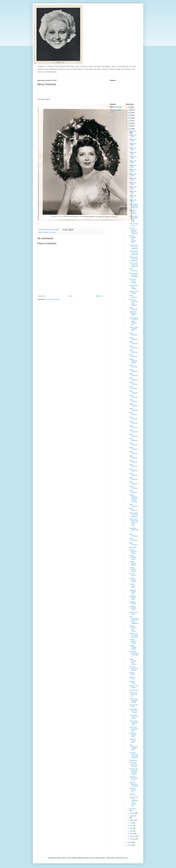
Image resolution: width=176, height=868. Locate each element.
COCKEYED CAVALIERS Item (134, 723)
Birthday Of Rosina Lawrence (133, 212)
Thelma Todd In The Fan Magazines (134, 247)
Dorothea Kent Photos (134, 687)
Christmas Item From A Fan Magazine (133, 302)
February (133, 836)
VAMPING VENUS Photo (133, 592)
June (131, 826)
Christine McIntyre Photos (133, 552)
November (133, 809)
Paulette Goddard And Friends (133, 629)
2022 (130, 107)
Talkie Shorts (133, 760)
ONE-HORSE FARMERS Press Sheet (134, 219)
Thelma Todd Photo (133, 706)
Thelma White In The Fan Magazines (134, 515)
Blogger (125, 858)
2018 (130, 118)
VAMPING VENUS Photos (133, 608)
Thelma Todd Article (133, 613)
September (133, 816)
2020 (130, 113)
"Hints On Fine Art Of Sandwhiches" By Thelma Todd (134, 801)
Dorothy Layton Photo (132, 586)
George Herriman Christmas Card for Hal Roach (134, 498)
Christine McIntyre (133, 575)
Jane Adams (52, 232)
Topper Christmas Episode (133, 361)
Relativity (132, 795)
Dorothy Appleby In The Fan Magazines (134, 231)
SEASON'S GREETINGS (134, 530)
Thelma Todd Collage (133, 292)
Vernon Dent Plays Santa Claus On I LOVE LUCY (134, 522)
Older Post (99, 296)
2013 (130, 842)
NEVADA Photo (132, 674)
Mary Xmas (133, 547)
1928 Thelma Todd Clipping (133, 287)
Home (70, 296)
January (132, 839)
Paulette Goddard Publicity (133, 647)
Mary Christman (133, 544)
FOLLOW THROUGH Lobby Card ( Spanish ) (134, 755)
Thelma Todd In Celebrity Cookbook (134, 635)
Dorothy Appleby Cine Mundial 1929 (133, 239)
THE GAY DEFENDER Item (134, 778)
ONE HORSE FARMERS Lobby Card (134, 206)
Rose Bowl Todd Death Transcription (134, 654)
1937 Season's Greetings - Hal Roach (134, 275)
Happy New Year (133, 136)
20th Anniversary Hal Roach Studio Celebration (134, 620)
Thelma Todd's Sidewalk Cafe (134, 329)
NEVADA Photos (132, 682)
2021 (130, 110)
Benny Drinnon (117, 107)
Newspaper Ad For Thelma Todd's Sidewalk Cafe (134, 321)
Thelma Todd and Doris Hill (133, 695)
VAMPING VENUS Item (133, 790)
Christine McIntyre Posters (133, 580)
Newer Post (42, 296)
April (131, 831)
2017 (130, 121)
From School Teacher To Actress (134, 717)
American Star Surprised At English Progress (134, 771)
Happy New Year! (133, 158)
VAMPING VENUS (133, 603)
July (131, 823)
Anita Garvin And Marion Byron (134, 729)
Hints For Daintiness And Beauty (134, 784)
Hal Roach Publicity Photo (133, 735)
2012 (130, 845)
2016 (130, 123)
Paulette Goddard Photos (133, 641)
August (132, 820)
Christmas (45, 232)
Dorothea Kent (134, 690)
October (132, 813)
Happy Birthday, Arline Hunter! (133, 662)
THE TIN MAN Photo (134, 225)
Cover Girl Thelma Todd (133, 741)
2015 (130, 126)
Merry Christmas (133, 270)
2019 (130, 115)
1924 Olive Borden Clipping (133, 281)
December (133, 131)
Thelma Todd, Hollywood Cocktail (134, 701)
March (132, 834)
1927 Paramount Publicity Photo (134, 748)
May (131, 828)
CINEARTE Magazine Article (133, 314)
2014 (130, 129)
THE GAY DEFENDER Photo (134, 669)
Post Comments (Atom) (53, 299)
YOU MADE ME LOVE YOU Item (133, 711)
